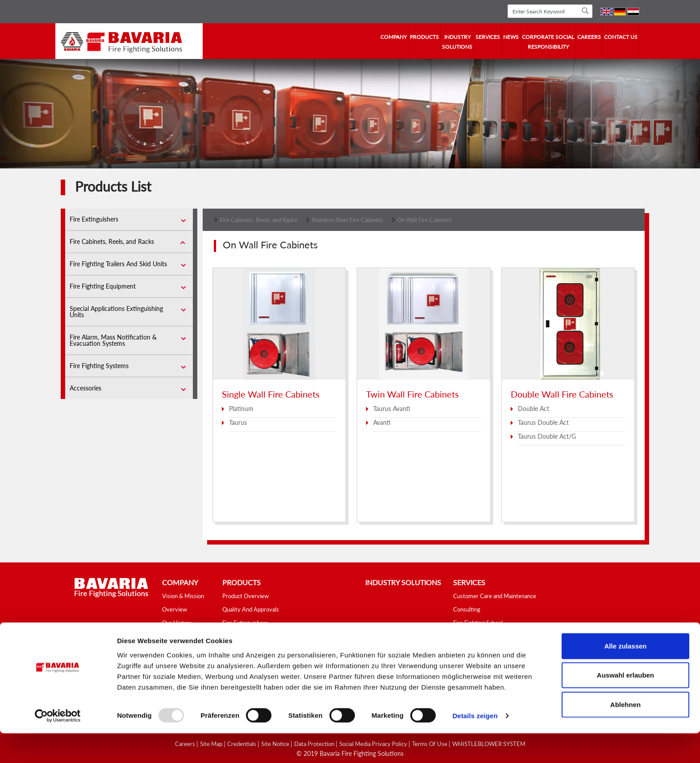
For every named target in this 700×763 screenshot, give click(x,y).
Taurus (238, 422)
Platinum (241, 409)
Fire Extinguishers (94, 219)
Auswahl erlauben (625, 705)
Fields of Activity (183, 636)
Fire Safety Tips (473, 636)
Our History (177, 623)
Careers (589, 37)
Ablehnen (625, 734)
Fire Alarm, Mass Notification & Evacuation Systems (113, 340)
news (511, 37)
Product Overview (246, 596)
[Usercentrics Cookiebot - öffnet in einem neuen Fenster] (58, 746)
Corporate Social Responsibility (548, 42)
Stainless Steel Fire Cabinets (347, 220)
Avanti (382, 422)
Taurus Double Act (543, 422)
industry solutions (457, 42)
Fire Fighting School (478, 623)
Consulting (467, 609)
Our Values (176, 650)
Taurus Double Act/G (547, 436)
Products (424, 37)
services (488, 37)
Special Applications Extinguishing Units (116, 312)
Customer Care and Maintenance (495, 596)
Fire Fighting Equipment (103, 286)
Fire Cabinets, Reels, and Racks (112, 241)
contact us (621, 37)
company (394, 37)
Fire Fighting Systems (99, 366)
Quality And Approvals (251, 609)
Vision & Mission (183, 596)
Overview (175, 609)
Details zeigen (475, 745)
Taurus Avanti (392, 409)
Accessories (85, 388)
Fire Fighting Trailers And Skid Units (118, 264)
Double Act (533, 409)
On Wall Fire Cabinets (425, 220)
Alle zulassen (625, 675)
